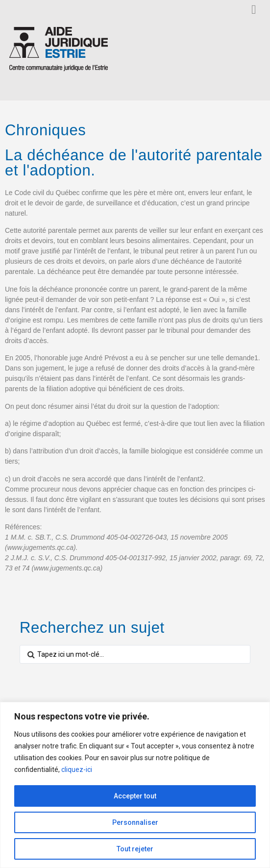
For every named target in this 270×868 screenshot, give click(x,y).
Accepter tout (135, 796)
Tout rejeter (135, 849)
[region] (135, 785)
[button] (254, 10)
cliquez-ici (77, 769)
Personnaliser (135, 822)
